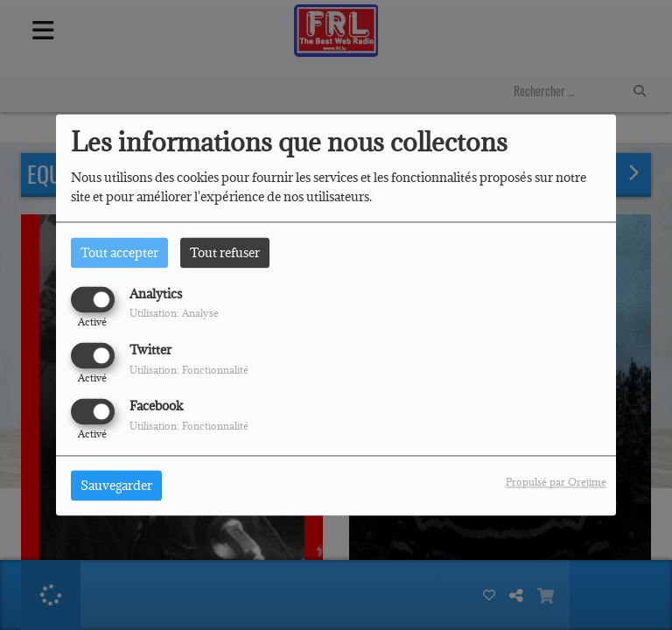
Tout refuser (225, 252)
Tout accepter (119, 252)
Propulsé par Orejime (556, 483)
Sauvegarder (116, 486)
